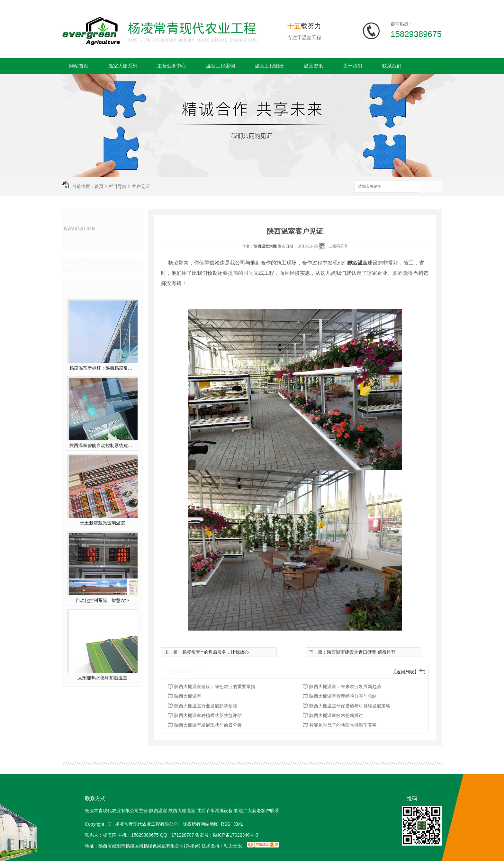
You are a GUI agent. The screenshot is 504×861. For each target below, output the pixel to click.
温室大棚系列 (123, 66)
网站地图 (210, 824)
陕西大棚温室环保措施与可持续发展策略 (350, 706)
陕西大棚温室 (188, 696)
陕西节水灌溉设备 (215, 811)
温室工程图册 (269, 66)
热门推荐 (84, 286)
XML (239, 824)
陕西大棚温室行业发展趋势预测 (206, 706)
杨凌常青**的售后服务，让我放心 (216, 652)
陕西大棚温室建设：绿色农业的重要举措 (215, 686)
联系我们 (392, 66)
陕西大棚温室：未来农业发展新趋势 (345, 686)
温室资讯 (313, 66)
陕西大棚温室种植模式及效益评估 (208, 715)
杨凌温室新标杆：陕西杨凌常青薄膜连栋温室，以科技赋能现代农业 (103, 368)
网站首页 (79, 66)
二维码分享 (338, 246)
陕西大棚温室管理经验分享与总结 (343, 696)
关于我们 (353, 66)
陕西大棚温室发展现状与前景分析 (208, 725)
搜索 (430, 187)
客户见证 (141, 186)
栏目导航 (118, 186)
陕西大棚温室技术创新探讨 (336, 715)
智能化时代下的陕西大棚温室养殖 (343, 725)
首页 (99, 186)
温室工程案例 (221, 66)
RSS (226, 824)
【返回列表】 (405, 672)
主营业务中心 (172, 66)
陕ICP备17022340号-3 (236, 835)
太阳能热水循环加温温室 (103, 678)
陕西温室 (358, 263)
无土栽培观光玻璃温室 (103, 523)
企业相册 (84, 245)
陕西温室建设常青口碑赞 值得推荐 (361, 652)
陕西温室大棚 (265, 246)
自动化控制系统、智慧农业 (103, 600)
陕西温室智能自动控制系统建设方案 (103, 445)
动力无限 (233, 846)
